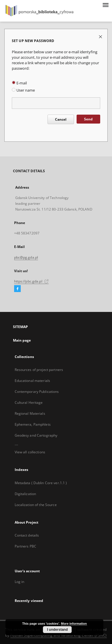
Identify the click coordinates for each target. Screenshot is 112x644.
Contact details (27, 535)
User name (23, 90)
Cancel (61, 119)
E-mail (19, 83)
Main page (22, 340)
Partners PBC (25, 546)
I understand (57, 630)
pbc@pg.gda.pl (26, 257)
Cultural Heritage (29, 402)
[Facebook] (17, 289)
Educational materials (33, 381)
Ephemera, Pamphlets (33, 424)
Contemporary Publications (37, 392)
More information (74, 624)
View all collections (30, 452)
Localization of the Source (36, 505)
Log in (20, 582)
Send (88, 119)
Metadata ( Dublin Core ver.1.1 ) (41, 483)
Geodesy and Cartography (36, 435)
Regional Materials (30, 413)
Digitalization (25, 494)
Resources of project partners (39, 370)
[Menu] (105, 5)
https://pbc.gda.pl (31, 281)
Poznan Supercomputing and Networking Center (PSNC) (59, 635)
